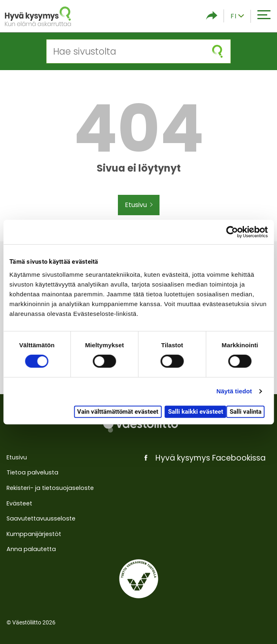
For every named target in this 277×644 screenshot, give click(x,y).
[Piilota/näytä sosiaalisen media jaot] (212, 16)
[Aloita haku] (217, 51)
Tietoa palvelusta (32, 472)
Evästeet (19, 503)
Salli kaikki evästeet (196, 412)
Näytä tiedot (234, 391)
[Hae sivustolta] (125, 51)
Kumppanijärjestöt (34, 534)
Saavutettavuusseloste (41, 518)
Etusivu (139, 205)
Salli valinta (246, 412)
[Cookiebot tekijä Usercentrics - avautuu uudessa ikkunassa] (232, 232)
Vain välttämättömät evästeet (118, 412)
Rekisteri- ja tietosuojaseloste (50, 488)
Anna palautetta (31, 549)
